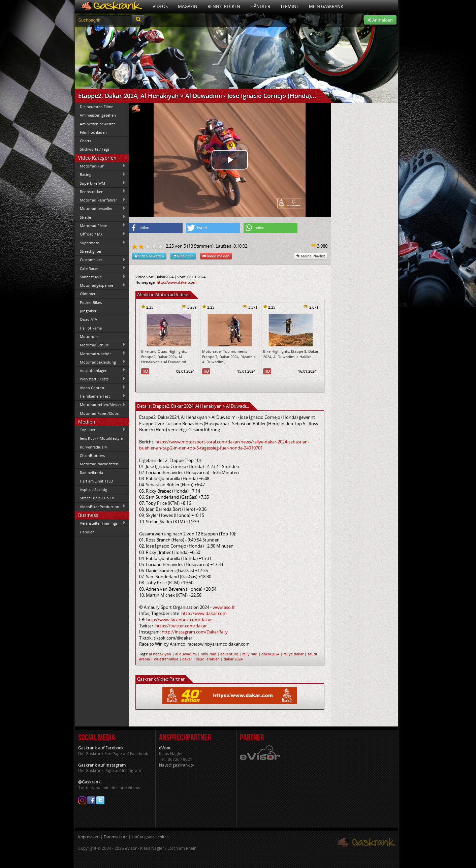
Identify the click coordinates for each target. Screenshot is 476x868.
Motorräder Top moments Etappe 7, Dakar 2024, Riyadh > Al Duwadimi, (229, 356)
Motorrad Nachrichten (99, 464)
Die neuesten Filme (97, 107)
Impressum (89, 837)
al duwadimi (186, 654)
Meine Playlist (311, 256)
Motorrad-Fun (100, 166)
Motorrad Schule (100, 345)
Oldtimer (88, 294)
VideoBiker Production (100, 506)
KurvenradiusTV (94, 447)
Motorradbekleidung (100, 362)
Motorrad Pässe (100, 225)
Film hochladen (93, 132)
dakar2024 (270, 654)
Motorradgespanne (100, 285)
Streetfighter (91, 251)
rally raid (250, 654)
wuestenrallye (166, 659)
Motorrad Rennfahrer (100, 200)
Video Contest (100, 387)
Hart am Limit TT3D (97, 481)
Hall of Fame (91, 328)
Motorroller (90, 336)
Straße (100, 217)
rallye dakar (293, 654)
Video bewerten (149, 256)
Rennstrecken (224, 6)
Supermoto (100, 243)
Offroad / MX (100, 234)
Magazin (188, 6)
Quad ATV (89, 319)
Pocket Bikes (91, 302)
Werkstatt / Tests (100, 379)
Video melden (216, 256)
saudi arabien (208, 659)
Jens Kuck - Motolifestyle (101, 438)
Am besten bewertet (97, 124)
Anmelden (380, 20)
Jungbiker (88, 311)
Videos (160, 6)
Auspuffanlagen (100, 370)
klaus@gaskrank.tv (177, 765)
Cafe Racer (100, 268)
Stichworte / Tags (95, 149)
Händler (260, 6)
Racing (100, 175)
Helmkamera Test (100, 396)
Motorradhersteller (100, 209)
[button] (156, 228)
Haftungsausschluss (151, 837)
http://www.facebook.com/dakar (179, 620)
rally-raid (209, 654)
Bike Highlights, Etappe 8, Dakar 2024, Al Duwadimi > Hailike (291, 354)
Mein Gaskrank (326, 6)
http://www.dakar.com (177, 282)
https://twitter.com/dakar (181, 626)
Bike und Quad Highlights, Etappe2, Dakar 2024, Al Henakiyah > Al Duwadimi (164, 356)
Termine (290, 6)
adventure (229, 654)
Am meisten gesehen (98, 115)
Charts (85, 141)
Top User (100, 430)
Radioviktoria (91, 473)
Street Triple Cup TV (97, 498)
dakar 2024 (233, 659)
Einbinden (183, 256)
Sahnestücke (100, 277)
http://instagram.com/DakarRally (195, 632)
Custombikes (100, 260)
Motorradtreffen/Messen (100, 405)
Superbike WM (100, 183)
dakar (187, 659)
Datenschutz (116, 837)
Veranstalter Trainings (100, 523)
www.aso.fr (224, 607)
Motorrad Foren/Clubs (99, 413)
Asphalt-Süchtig (93, 489)
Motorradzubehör (100, 353)
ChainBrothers (92, 455)
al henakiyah (160, 654)
